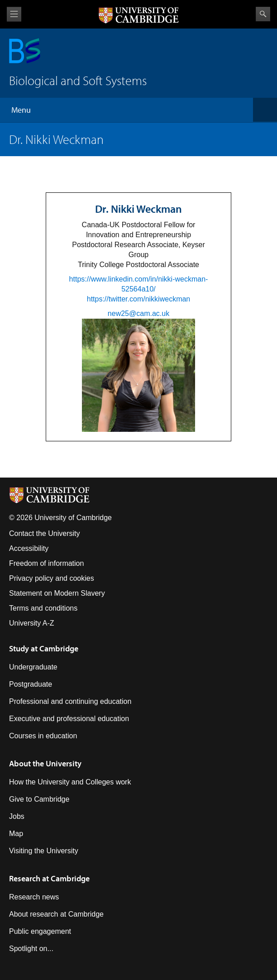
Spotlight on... (31, 949)
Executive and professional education (69, 719)
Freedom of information (46, 563)
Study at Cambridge (44, 648)
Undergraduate (33, 667)
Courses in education (43, 736)
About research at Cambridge (56, 914)
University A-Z (32, 623)
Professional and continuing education (70, 701)
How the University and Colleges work (70, 782)
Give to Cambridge (39, 799)
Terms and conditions (43, 608)
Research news (34, 897)
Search (263, 14)
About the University (45, 763)
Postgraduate (31, 684)
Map (16, 834)
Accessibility (29, 548)
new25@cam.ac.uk (138, 313)
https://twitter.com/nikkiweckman (139, 299)
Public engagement (40, 931)
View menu (14, 14)
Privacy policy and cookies (52, 578)
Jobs (17, 816)
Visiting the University (44, 851)
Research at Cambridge (49, 878)
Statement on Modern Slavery (57, 593)
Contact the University (45, 533)
